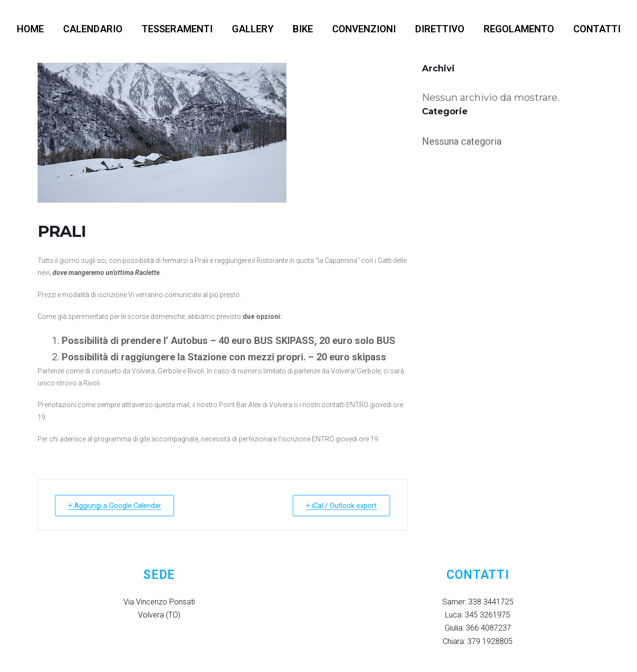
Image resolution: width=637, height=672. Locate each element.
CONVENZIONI (364, 29)
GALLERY (253, 29)
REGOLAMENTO (519, 29)
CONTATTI (597, 29)
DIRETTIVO (440, 29)
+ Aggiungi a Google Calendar (116, 506)
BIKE (303, 29)
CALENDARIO (93, 29)
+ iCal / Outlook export (340, 506)
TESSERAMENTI (177, 29)
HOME (30, 29)
